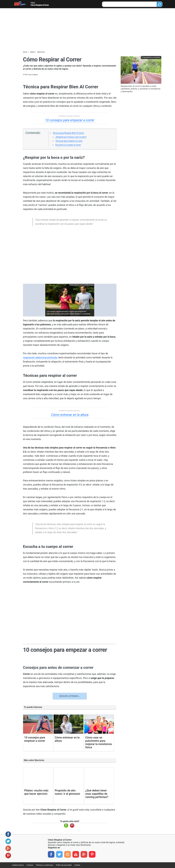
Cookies (77, 865)
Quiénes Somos (18, 865)
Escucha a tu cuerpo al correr (68, 145)
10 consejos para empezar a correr (70, 120)
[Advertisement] (87, 29)
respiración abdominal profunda (40, 358)
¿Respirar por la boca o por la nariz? (71, 137)
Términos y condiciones (45, 865)
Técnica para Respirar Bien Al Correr (68, 133)
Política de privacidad (64, 865)
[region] (70, 256)
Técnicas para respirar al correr (69, 141)
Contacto (30, 865)
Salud (33, 3)
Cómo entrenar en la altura (70, 415)
